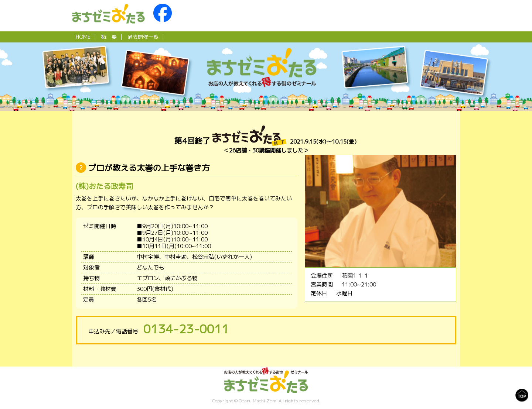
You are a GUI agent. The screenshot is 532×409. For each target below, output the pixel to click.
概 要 (109, 37)
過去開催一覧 (143, 37)
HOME (83, 37)
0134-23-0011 (186, 329)
